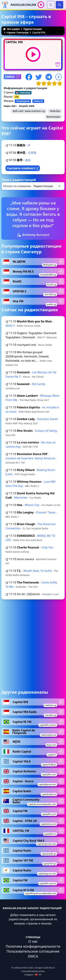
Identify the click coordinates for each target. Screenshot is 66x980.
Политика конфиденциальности (33, 946)
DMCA (33, 956)
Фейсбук (55, 111)
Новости (38, 101)
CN (17, 97)
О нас (33, 941)
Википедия (53, 117)
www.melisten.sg (35, 111)
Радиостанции (33, 29)
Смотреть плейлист (23, 168)
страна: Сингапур (18, 32)
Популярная (23, 101)
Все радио (12, 29)
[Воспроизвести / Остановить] (41, 5)
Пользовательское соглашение (33, 951)
